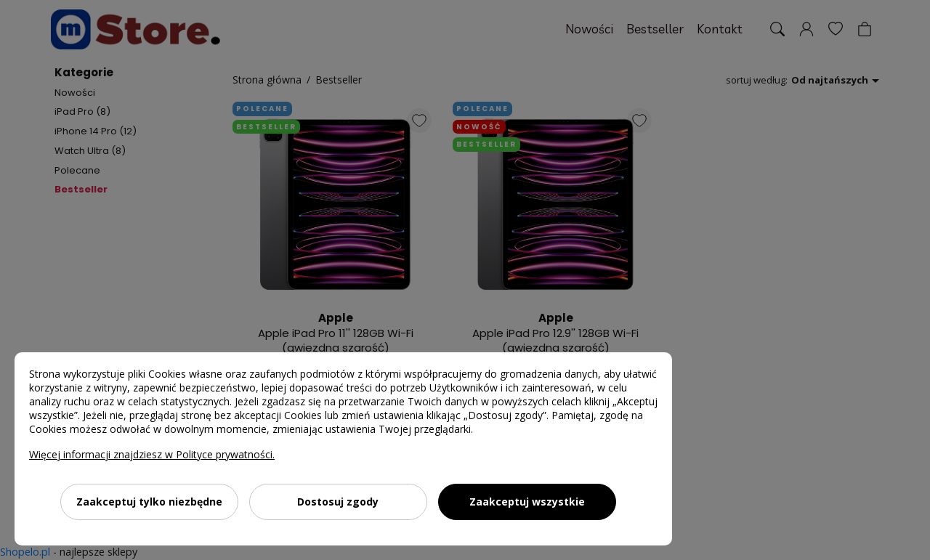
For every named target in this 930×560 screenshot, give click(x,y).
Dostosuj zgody (338, 502)
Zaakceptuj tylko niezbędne (149, 502)
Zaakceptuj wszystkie (527, 502)
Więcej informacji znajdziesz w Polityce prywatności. (152, 454)
